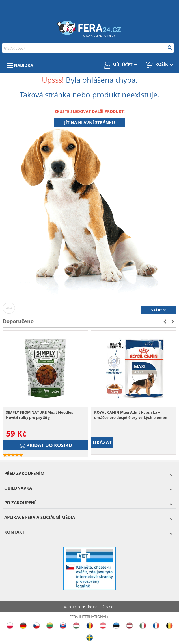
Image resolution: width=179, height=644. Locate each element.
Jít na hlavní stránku (89, 122)
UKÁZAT (102, 442)
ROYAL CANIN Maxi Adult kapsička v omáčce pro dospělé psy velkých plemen (131, 415)
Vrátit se (159, 310)
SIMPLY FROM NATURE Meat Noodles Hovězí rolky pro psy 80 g (39, 415)
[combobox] (88, 48)
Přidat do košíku (46, 445)
